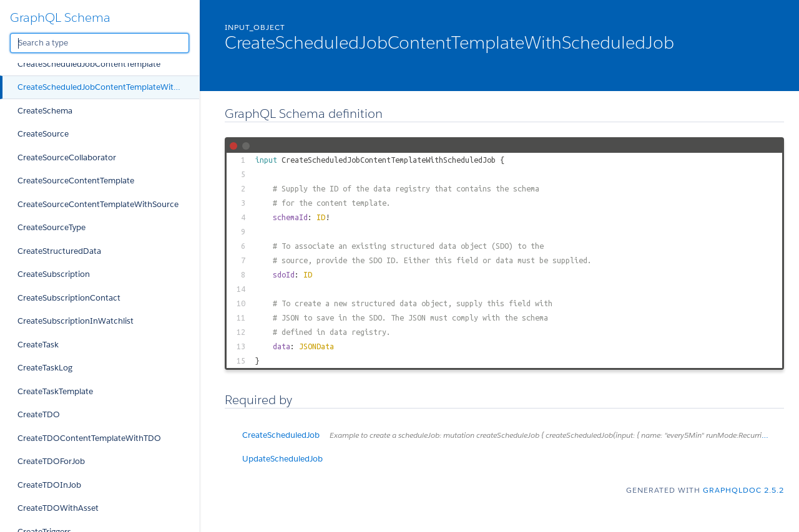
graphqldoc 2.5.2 (743, 490)
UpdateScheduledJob (282, 459)
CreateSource (43, 134)
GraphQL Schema (60, 17)
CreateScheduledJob (513, 435)
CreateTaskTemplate (55, 391)
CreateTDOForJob (51, 461)
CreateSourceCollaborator (67, 157)
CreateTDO (39, 414)
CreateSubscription (54, 274)
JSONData (316, 346)
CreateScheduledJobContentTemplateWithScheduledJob (108, 87)
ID (321, 217)
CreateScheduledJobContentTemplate (89, 64)
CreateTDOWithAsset (58, 508)
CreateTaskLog (45, 368)
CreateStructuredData (59, 251)
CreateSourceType (51, 227)
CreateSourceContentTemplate (76, 181)
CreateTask (38, 345)
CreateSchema (45, 111)
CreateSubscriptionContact (69, 298)
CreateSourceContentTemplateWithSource (98, 204)
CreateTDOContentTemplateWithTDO (89, 438)
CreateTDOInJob (49, 485)
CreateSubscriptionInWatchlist (76, 321)
